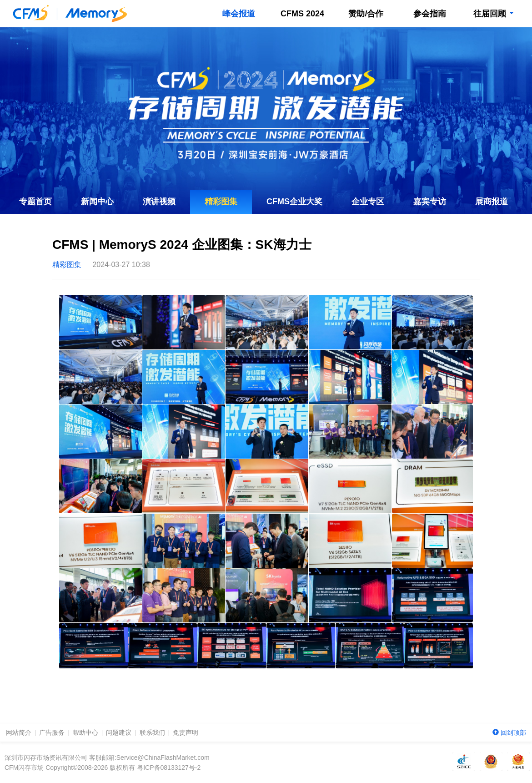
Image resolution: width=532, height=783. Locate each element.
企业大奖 (294, 202)
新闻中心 (97, 202)
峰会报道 (239, 14)
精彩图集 (221, 202)
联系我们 (152, 732)
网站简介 (19, 732)
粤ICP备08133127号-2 (169, 768)
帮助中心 (85, 732)
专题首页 (35, 202)
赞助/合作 (366, 14)
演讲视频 (159, 202)
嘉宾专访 (430, 202)
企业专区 (368, 202)
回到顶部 (509, 732)
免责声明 (186, 732)
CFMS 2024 (302, 14)
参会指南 (430, 14)
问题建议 (119, 732)
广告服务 (52, 732)
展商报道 (492, 202)
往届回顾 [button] (493, 14)
